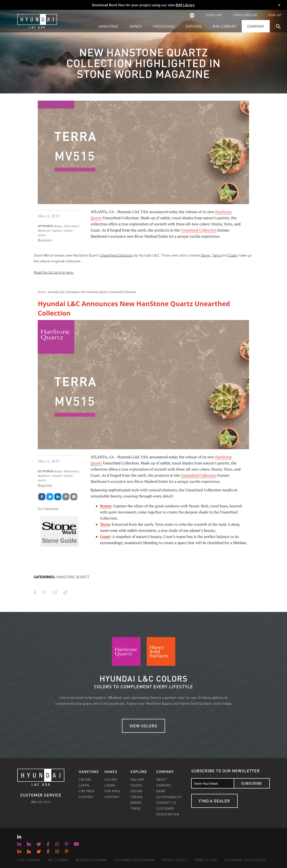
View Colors (143, 726)
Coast (233, 255)
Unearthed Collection (117, 255)
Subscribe (252, 783)
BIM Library (185, 5)
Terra (216, 255)
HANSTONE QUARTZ (73, 577)
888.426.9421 (41, 802)
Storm (205, 255)
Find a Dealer (214, 801)
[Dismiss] (279, 5)
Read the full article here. (54, 272)
